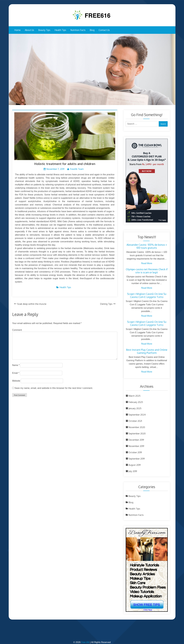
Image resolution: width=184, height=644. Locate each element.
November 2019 (136, 446)
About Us (29, 30)
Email (16, 373)
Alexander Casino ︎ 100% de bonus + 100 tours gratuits (147, 246)
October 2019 (135, 452)
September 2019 (137, 459)
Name (16, 365)
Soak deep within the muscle (32, 304)
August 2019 (135, 465)
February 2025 (136, 402)
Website (16, 381)
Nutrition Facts (78, 30)
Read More (147, 263)
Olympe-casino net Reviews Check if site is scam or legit (147, 271)
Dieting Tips (106, 304)
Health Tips (60, 30)
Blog (92, 30)
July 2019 (133, 471)
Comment (17, 330)
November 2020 (137, 427)
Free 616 (85, 642)
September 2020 (137, 434)
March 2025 (134, 396)
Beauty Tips (44, 30)
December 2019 (136, 440)
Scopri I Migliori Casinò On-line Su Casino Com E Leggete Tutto (147, 295)
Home (17, 30)
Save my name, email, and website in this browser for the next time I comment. (54, 388)
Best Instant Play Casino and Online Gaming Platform (147, 351)
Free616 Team (77, 169)
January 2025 (135, 408)
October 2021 (135, 421)
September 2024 (137, 415)
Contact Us (104, 30)
